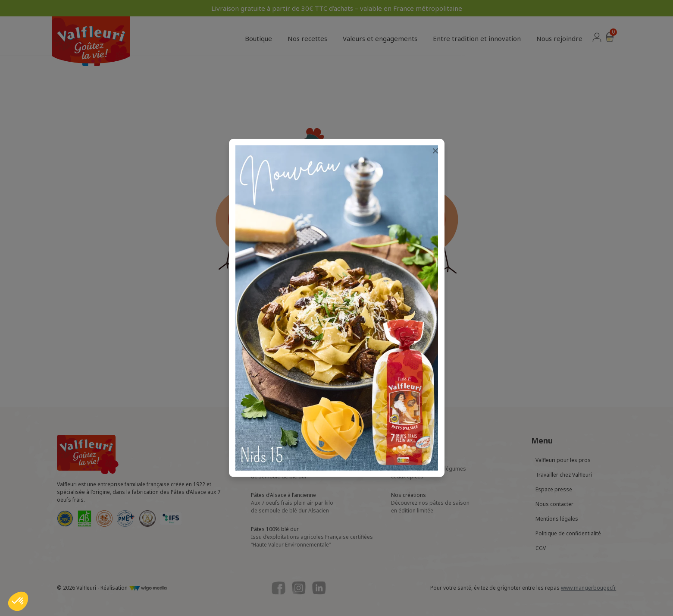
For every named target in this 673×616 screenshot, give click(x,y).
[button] (18, 601)
